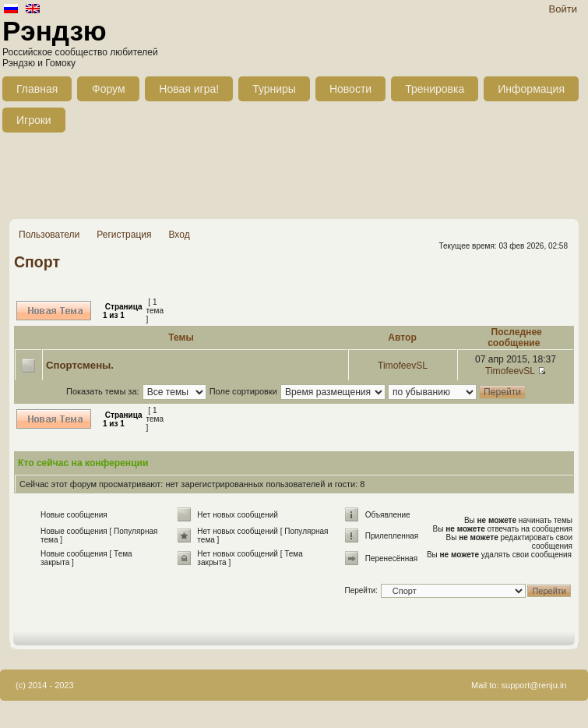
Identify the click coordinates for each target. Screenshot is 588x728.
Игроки (34, 120)
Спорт (37, 262)
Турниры (274, 89)
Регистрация (124, 235)
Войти (563, 9)
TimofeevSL (403, 366)
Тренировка (435, 89)
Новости (350, 89)
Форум (109, 89)
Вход (179, 235)
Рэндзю (55, 31)
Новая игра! (189, 89)
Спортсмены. (80, 365)
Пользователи (49, 235)
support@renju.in (534, 685)
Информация (531, 89)
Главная (37, 89)
